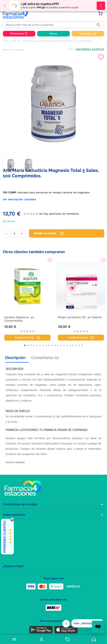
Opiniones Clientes (5, 537)
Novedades (88, 34)
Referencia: (9, 50)
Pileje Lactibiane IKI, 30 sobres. (80, 317)
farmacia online (41, 444)
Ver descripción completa (19, 199)
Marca (72, 49)
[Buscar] (49, 25)
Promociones (19, 34)
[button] (25, 345)
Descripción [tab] (15, 358)
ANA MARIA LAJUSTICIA (90, 49)
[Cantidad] (14, 234)
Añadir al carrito (49, 233)
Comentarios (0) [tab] (45, 358)
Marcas (53, 34)
